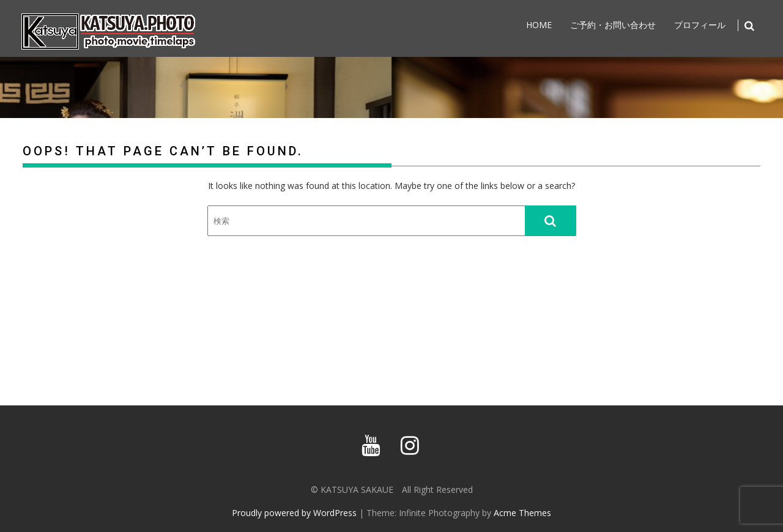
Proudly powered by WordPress (294, 513)
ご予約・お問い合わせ (613, 25)
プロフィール (700, 25)
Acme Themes (522, 513)
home (539, 25)
